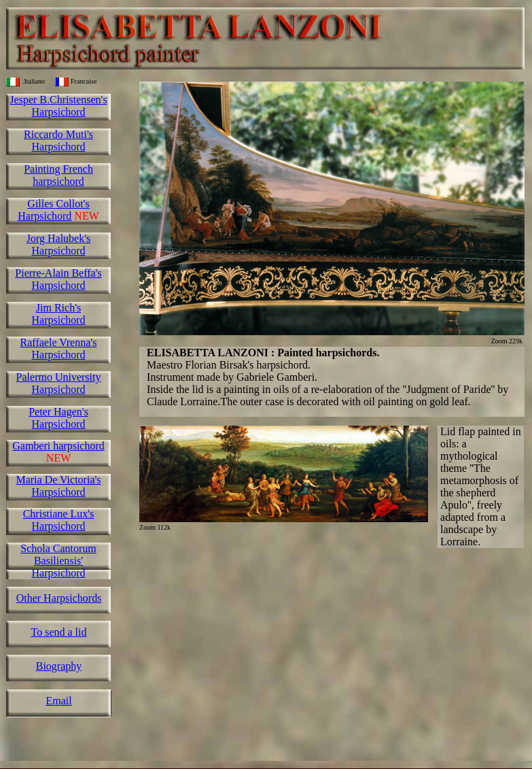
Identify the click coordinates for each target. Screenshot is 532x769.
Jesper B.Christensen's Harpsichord (58, 106)
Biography (59, 666)
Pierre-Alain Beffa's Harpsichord (58, 279)
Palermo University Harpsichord (59, 383)
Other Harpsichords (59, 598)
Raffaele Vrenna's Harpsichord (59, 348)
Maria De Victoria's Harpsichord (58, 486)
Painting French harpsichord (58, 175)
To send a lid (59, 632)
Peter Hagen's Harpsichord (58, 418)
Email (58, 701)
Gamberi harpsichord (58, 446)
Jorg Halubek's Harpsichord (59, 244)
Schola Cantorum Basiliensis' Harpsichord (58, 561)
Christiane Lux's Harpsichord (59, 520)
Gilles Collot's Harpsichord (53, 210)
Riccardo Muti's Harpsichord (58, 140)
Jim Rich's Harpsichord (58, 314)
